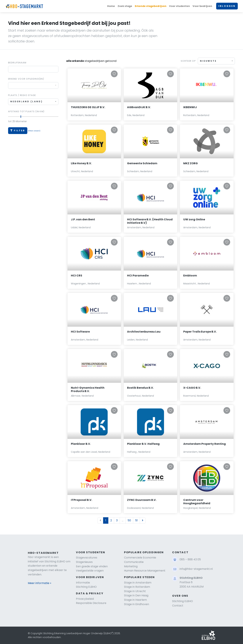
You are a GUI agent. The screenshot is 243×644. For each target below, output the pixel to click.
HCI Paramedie (138, 276)
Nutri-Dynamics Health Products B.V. (88, 390)
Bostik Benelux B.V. (140, 388)
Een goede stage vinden (92, 566)
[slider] (21, 117)
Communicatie (134, 562)
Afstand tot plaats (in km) (26, 111)
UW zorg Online (194, 219)
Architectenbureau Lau (144, 332)
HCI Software (80, 332)
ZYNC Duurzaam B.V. (142, 500)
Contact (178, 606)
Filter (18, 131)
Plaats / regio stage (22, 95)
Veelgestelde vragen (90, 571)
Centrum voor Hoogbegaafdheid (197, 502)
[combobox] (33, 85)
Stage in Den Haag (136, 595)
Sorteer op (188, 61)
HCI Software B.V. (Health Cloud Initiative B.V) (150, 221)
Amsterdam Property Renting (205, 444)
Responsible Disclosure (91, 603)
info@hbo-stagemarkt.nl (196, 569)
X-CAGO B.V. (192, 388)
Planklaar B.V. (81, 444)
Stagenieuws (84, 562)
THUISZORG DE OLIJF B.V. (88, 107)
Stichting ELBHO (86, 587)
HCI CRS (77, 276)
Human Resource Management (145, 571)
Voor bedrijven (202, 6)
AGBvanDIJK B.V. (139, 107)
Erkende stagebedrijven (151, 6)
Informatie (83, 583)
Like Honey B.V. (81, 163)
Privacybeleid (85, 599)
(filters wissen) (34, 131)
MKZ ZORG (191, 163)
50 (129, 520)
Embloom (190, 276)
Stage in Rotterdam (137, 587)
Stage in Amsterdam (138, 583)
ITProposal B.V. (82, 500)
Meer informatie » (39, 583)
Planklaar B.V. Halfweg (143, 444)
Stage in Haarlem (135, 600)
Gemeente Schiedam (142, 163)
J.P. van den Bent (83, 219)
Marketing (131, 566)
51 (136, 520)
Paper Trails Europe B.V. (200, 332)
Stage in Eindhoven (137, 604)
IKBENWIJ (190, 107)
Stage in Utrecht (135, 591)
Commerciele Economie (140, 558)
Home (111, 6)
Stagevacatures (87, 558)
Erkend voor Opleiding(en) (26, 79)
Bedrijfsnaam (17, 63)
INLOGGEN (227, 6)
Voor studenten (179, 6)
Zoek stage (125, 6)
